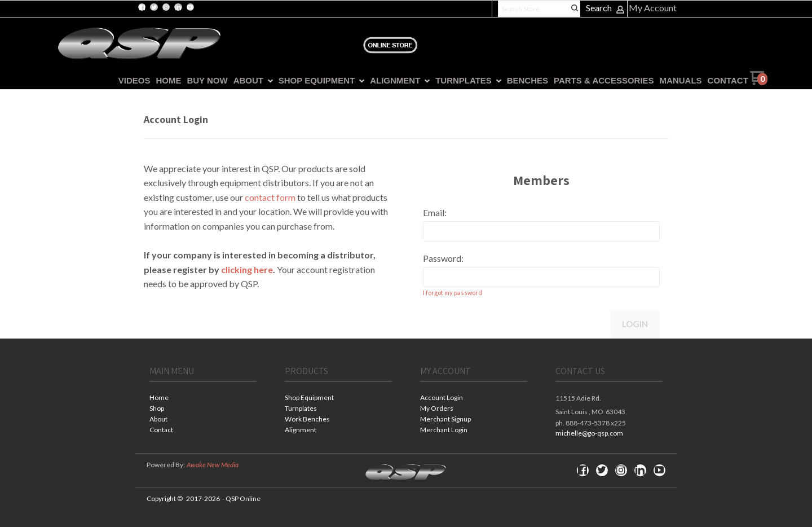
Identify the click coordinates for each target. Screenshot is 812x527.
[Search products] (539, 9)
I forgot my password (453, 293)
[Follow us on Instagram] (166, 7)
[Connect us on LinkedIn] (178, 7)
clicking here (247, 269)
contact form (270, 197)
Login (635, 324)
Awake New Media (213, 465)
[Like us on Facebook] (142, 7)
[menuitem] (132, 81)
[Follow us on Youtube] (190, 7)
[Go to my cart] (759, 82)
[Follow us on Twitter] (154, 7)
